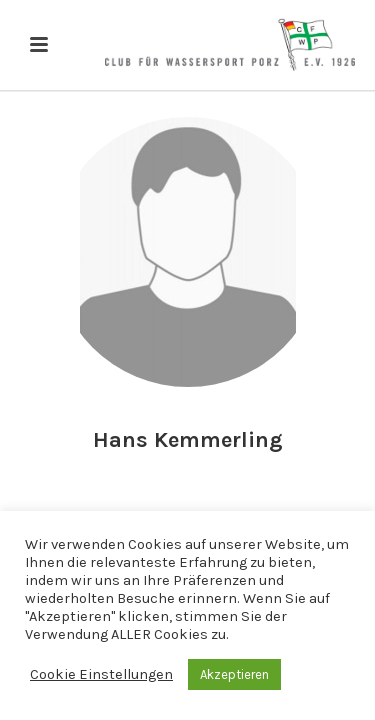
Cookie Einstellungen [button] (101, 674)
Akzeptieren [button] (234, 674)
